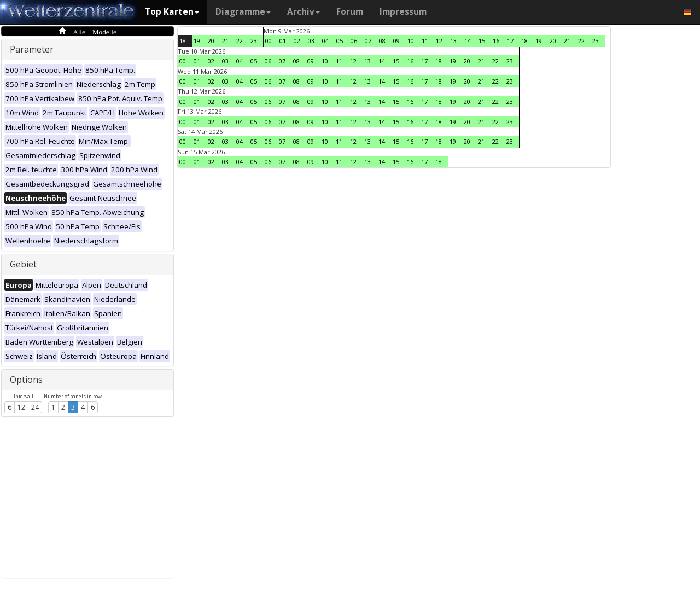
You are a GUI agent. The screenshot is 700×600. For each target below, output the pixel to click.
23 (254, 41)
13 (453, 41)
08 (382, 41)
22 (240, 41)
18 (183, 41)
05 (340, 41)
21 (225, 41)
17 (510, 41)
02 (297, 41)
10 (411, 41)
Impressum (403, 12)
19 (197, 41)
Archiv (304, 12)
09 (396, 41)
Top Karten (172, 12)
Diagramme (243, 12)
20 (211, 41)
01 (283, 41)
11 (425, 41)
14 (468, 41)
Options (26, 380)
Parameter (32, 49)
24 (35, 407)
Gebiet (23, 264)
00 (269, 41)
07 (368, 41)
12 (21, 407)
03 (311, 41)
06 (354, 41)
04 (325, 41)
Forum (350, 12)
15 (482, 41)
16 (496, 41)
